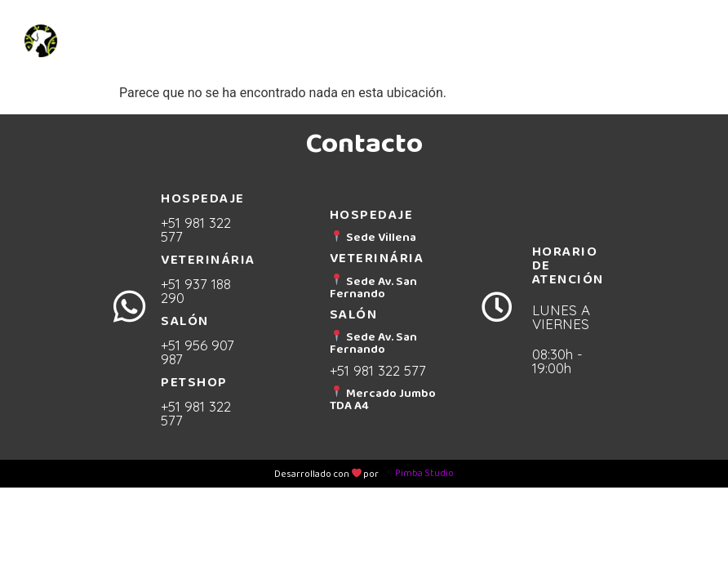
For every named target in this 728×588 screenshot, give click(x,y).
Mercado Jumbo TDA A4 (383, 399)
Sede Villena (373, 237)
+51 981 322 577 (196, 229)
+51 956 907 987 (198, 352)
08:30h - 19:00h (557, 361)
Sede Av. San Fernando (373, 287)
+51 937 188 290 (196, 291)
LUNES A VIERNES (561, 317)
